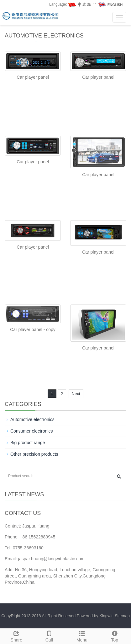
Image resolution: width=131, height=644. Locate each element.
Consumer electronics (31, 431)
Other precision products (34, 454)
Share (16, 636)
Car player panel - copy (33, 329)
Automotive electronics (32, 419)
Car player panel (33, 77)
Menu (82, 636)
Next (76, 394)
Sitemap (122, 616)
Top (115, 636)
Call (49, 636)
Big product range (28, 443)
